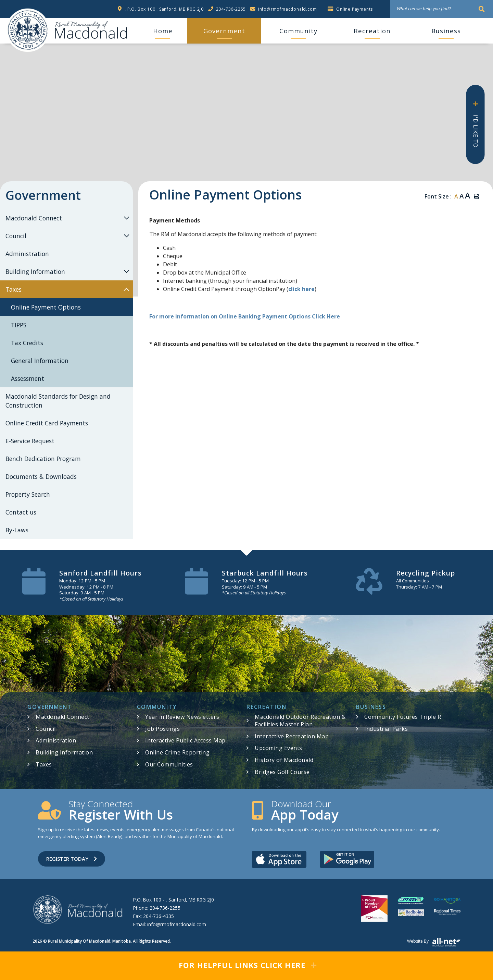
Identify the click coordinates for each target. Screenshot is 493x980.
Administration (56, 740)
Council (46, 729)
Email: (170, 924)
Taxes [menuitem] (14, 289)
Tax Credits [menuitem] (27, 343)
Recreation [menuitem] (372, 31)
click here (301, 289)
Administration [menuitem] (27, 254)
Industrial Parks (386, 729)
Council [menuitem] (16, 236)
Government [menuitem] (224, 31)
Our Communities (169, 764)
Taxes (44, 764)
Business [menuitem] (446, 31)
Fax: (154, 916)
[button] (126, 218)
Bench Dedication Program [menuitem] (43, 459)
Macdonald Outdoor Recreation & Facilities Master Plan (300, 721)
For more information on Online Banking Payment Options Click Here (245, 316)
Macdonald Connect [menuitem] (34, 218)
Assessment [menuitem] (28, 378)
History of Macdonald (284, 760)
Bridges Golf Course (282, 772)
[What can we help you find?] (442, 9)
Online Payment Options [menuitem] (46, 307)
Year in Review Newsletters (182, 717)
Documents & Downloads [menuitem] (41, 476)
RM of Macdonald (28, 30)
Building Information (64, 752)
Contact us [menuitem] (21, 512)
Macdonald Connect (62, 717)
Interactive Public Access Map (185, 740)
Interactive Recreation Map (292, 736)
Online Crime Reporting (177, 752)
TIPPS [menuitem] (19, 325)
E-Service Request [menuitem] (30, 441)
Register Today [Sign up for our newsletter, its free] (72, 859)
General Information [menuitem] (40, 361)
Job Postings (162, 729)
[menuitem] (163, 31)
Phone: (157, 908)
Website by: (434, 943)
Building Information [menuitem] (35, 271)
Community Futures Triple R (403, 717)
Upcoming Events (279, 748)
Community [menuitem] (298, 31)
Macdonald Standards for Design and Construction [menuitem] (58, 401)
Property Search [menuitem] (28, 494)
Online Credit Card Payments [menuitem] (47, 423)
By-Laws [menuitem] (17, 530)
